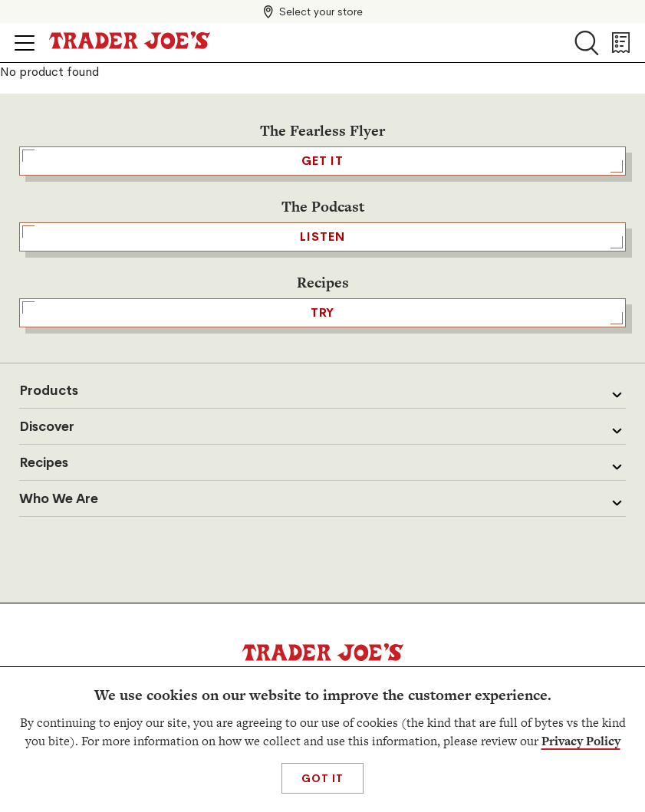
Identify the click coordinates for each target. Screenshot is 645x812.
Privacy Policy (581, 741)
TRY (322, 313)
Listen (322, 237)
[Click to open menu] (25, 43)
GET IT (322, 161)
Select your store (321, 12)
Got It (322, 778)
